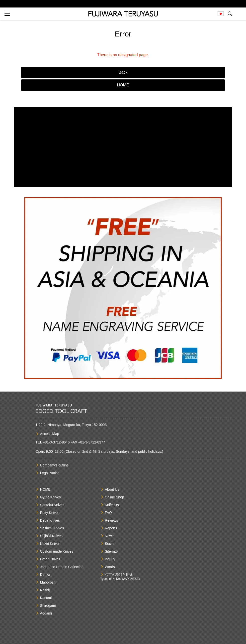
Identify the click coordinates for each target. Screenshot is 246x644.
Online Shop (115, 497)
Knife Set (112, 505)
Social (110, 544)
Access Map (50, 434)
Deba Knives (50, 520)
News (109, 536)
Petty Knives (50, 513)
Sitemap (111, 551)
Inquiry (110, 559)
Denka (45, 575)
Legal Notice (50, 473)
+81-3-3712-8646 (56, 442)
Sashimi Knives (52, 528)
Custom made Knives (57, 551)
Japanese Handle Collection (62, 567)
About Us (112, 489)
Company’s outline (54, 465)
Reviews (112, 520)
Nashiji (45, 590)
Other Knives (50, 559)
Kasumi (46, 598)
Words (110, 567)
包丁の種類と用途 (119, 575)
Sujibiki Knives (51, 536)
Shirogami (48, 606)
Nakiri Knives (50, 544)
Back (123, 72)
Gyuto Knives (50, 497)
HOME (123, 85)
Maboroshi (48, 582)
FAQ (108, 513)
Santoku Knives (52, 505)
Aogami (46, 613)
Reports (111, 528)
